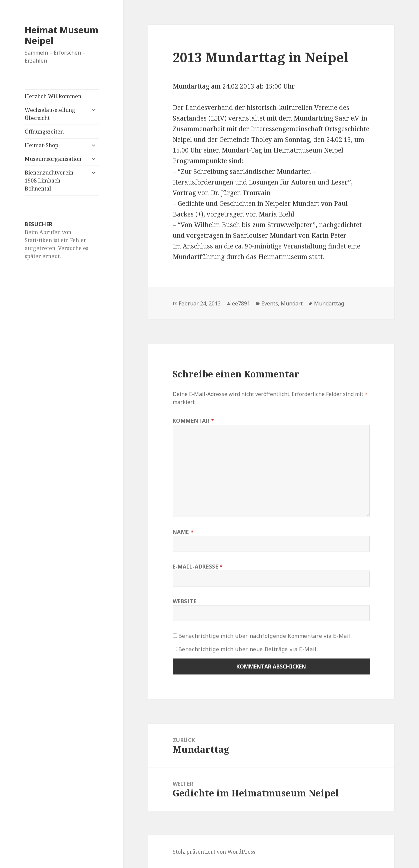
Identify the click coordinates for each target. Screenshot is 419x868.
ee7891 (241, 303)
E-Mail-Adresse (198, 567)
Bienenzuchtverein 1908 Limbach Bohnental (49, 181)
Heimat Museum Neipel (61, 35)
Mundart (292, 303)
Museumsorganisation (53, 159)
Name (183, 532)
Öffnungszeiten (44, 132)
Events (270, 303)
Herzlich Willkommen (53, 96)
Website (185, 601)
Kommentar (193, 421)
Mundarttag (329, 303)
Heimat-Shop (41, 145)
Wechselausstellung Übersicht (50, 114)
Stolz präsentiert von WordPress (214, 852)
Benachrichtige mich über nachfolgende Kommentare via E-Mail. (265, 636)
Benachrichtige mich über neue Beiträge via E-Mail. (248, 649)
